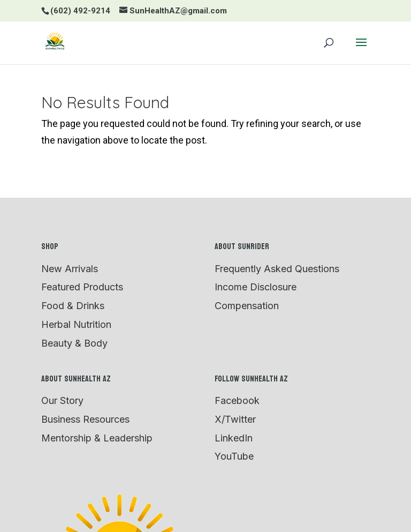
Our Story (62, 400)
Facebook (237, 400)
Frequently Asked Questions (277, 269)
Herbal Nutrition (76, 324)
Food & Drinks (73, 306)
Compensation (247, 306)
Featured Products (82, 287)
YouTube (234, 456)
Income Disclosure (256, 287)
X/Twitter (235, 419)
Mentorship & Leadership (97, 438)
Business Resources (85, 419)
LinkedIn (234, 438)
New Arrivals (70, 269)
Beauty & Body (74, 343)
